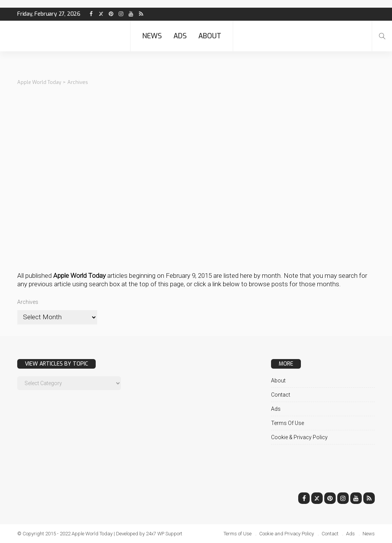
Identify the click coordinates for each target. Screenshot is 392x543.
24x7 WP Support (165, 533)
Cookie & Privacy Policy (299, 437)
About (210, 36)
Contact (281, 394)
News (152, 36)
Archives (28, 302)
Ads (180, 36)
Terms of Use (287, 423)
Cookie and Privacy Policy (287, 533)
